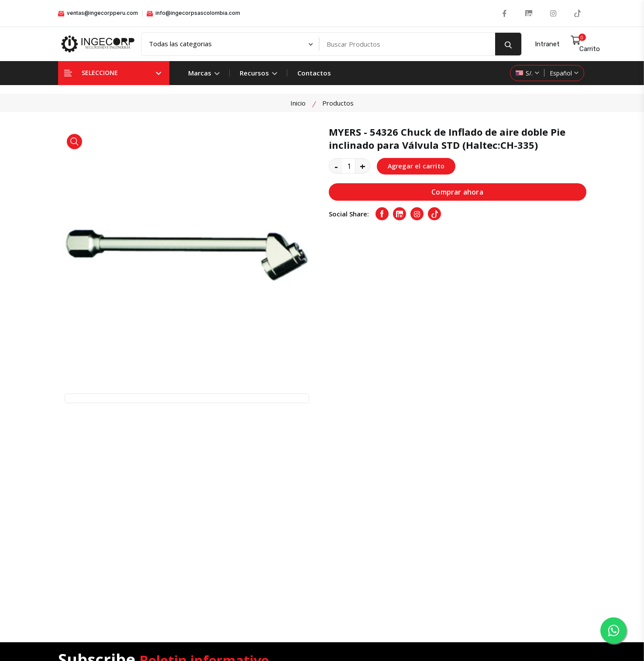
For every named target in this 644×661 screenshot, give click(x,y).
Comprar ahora (457, 193)
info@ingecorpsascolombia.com (193, 13)
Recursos (258, 73)
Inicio (298, 103)
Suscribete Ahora (550, 471)
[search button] (508, 45)
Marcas (204, 73)
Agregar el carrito (417, 167)
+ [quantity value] (363, 167)
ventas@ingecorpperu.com (98, 13)
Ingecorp (276, 634)
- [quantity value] (336, 167)
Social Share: (349, 215)
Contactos (314, 73)
